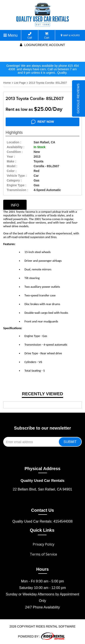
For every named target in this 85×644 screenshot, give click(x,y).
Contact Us (43, 510)
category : (14, 180)
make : (11, 161)
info (15, 205)
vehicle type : (17, 176)
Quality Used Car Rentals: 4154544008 (42, 521)
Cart (47, 36)
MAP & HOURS (70, 35)
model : (12, 166)
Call (30, 36)
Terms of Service (43, 554)
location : (14, 142)
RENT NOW (43, 122)
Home (7, 83)
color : (12, 171)
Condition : (15, 152)
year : (11, 157)
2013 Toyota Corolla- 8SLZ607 (48, 83)
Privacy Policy (43, 544)
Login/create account (42, 45)
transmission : (17, 190)
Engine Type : (17, 185)
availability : (16, 147)
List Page (20, 83)
